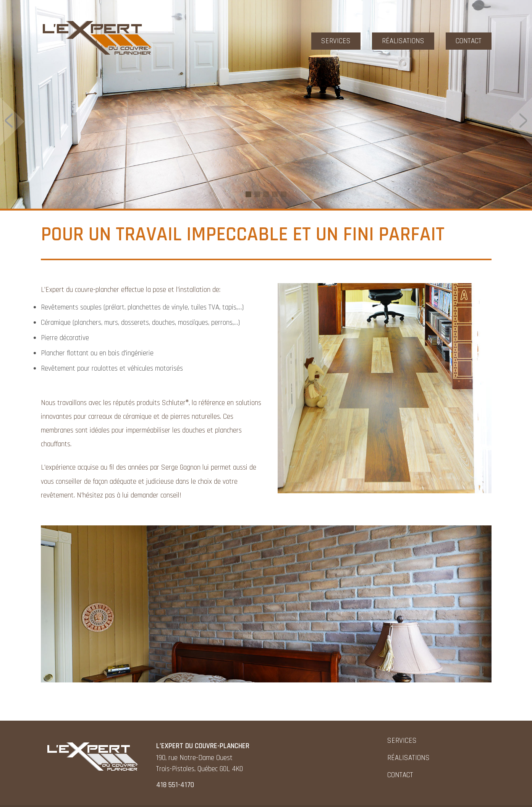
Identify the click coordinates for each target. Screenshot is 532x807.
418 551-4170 (175, 785)
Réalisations (403, 41)
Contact (469, 41)
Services (336, 41)
